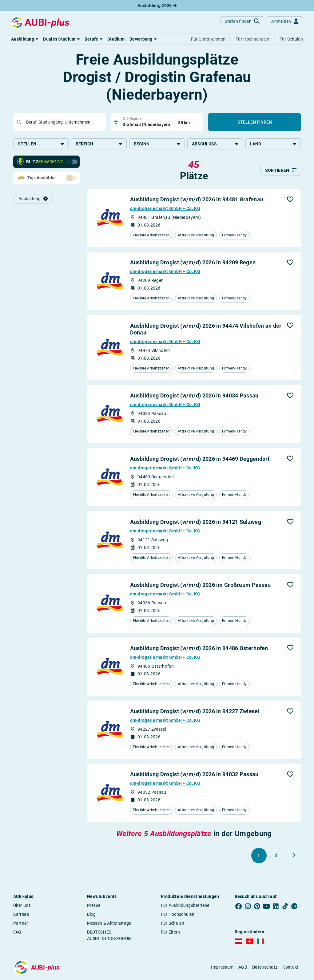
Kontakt (290, 967)
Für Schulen (173, 923)
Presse (94, 905)
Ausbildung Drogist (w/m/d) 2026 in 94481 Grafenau (197, 199)
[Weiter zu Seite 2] (294, 855)
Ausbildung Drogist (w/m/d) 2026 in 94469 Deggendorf (200, 459)
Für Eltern (171, 932)
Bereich (99, 144)
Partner (21, 923)
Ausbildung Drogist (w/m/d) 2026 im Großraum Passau (201, 585)
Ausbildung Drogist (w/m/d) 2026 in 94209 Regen (193, 262)
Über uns (22, 905)
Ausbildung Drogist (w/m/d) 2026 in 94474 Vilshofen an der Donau (206, 329)
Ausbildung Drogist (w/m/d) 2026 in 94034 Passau (194, 395)
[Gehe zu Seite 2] (276, 856)
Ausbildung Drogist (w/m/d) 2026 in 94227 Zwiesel (195, 711)
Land (273, 144)
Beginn (157, 144)
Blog (91, 914)
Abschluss (215, 144)
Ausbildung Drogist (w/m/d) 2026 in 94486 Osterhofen (199, 648)
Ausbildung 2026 (157, 6)
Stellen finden (255, 122)
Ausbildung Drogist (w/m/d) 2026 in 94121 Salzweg (196, 522)
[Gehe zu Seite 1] (259, 856)
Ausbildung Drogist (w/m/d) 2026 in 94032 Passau (194, 774)
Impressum (222, 967)
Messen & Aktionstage (109, 923)
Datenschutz (265, 967)
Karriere (21, 914)
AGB (243, 967)
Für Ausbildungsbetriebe (185, 905)
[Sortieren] (281, 170)
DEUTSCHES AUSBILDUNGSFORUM (109, 935)
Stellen (41, 144)
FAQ (17, 932)
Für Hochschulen (178, 914)
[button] (25, 39)
